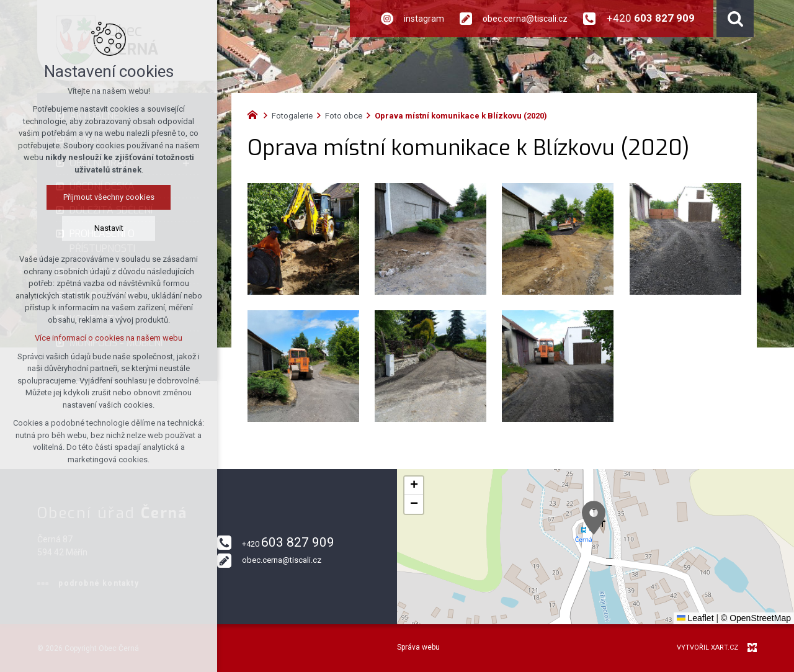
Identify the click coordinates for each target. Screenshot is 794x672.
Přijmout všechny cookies (109, 197)
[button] (594, 518)
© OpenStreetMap (756, 618)
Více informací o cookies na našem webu (109, 338)
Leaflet (695, 618)
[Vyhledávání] (735, 19)
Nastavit (109, 228)
